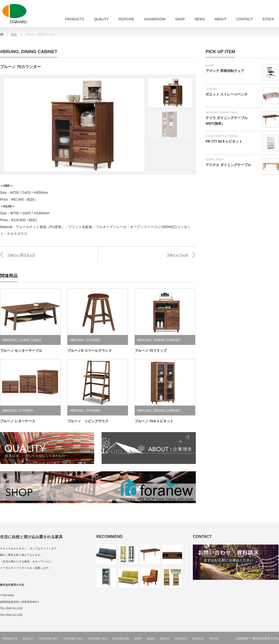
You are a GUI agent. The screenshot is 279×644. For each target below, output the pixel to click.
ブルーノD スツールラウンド (90, 351)
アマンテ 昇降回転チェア (225, 71)
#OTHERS (212, 112)
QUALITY (101, 19)
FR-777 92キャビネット (224, 141)
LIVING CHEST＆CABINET (222, 136)
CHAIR (210, 65)
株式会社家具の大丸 (266, 638)
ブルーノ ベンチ (178, 255)
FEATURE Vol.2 (73, 639)
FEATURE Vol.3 (97, 639)
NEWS (200, 19)
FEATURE (126, 19)
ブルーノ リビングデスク (88, 421)
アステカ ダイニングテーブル (228, 165)
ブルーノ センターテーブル (21, 351)
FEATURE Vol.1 (49, 639)
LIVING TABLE (30, 340)
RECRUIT (198, 639)
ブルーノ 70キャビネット (154, 421)
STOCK (268, 19)
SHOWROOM (155, 19)
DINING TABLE (229, 112)
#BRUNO (9, 52)
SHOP (180, 19)
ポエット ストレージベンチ (227, 94)
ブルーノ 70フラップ (21, 255)
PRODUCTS (75, 19)
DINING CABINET (39, 52)
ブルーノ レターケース (18, 421)
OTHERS (93, 340)
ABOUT (221, 19)
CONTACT (244, 19)
